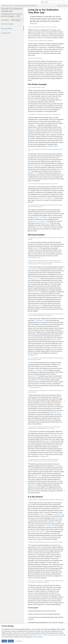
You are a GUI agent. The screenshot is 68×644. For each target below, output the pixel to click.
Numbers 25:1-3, (33, 376)
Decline (11, 641)
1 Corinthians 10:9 (56, 435)
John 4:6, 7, (60, 169)
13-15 (30, 171)
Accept (4, 641)
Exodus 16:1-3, (33, 278)
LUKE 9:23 (33, 23)
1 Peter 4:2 (43, 514)
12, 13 (39, 278)
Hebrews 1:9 (40, 227)
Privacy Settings (38, 637)
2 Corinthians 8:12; (34, 531)
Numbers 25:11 (55, 412)
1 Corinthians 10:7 (40, 320)
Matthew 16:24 (53, 65)
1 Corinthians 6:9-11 (35, 387)
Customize (18, 641)
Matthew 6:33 (32, 129)
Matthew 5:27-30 (37, 380)
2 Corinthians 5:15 (58, 514)
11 (41, 258)
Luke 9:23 (31, 589)
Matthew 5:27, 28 (46, 223)
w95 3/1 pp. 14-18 (6, 6)
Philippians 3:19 (33, 355)
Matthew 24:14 (53, 522)
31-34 (40, 292)
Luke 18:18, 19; (44, 198)
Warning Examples (7, 28)
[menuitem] (2, 2)
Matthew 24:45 (33, 485)
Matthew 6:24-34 (53, 146)
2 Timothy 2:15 (49, 526)
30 (55, 198)
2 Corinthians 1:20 (42, 221)
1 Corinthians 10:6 (34, 269)
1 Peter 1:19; (38, 217)
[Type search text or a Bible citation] (52, 2)
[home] (2, 2)
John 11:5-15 (35, 173)
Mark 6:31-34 (41, 165)
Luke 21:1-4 (43, 531)
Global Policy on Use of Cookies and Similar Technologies (46, 635)
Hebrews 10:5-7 (33, 100)
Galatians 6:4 (39, 537)
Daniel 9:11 (36, 248)
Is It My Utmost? (6, 33)
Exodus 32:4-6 (56, 340)
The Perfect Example (7, 24)
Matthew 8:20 (52, 133)
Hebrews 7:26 (46, 217)
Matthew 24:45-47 (38, 305)
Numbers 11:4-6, (33, 292)
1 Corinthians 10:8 (39, 370)
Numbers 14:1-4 (37, 475)
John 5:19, (51, 198)
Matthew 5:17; (33, 221)
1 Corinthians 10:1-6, (34, 258)
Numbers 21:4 (48, 441)
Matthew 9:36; (33, 165)
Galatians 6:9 (45, 456)
